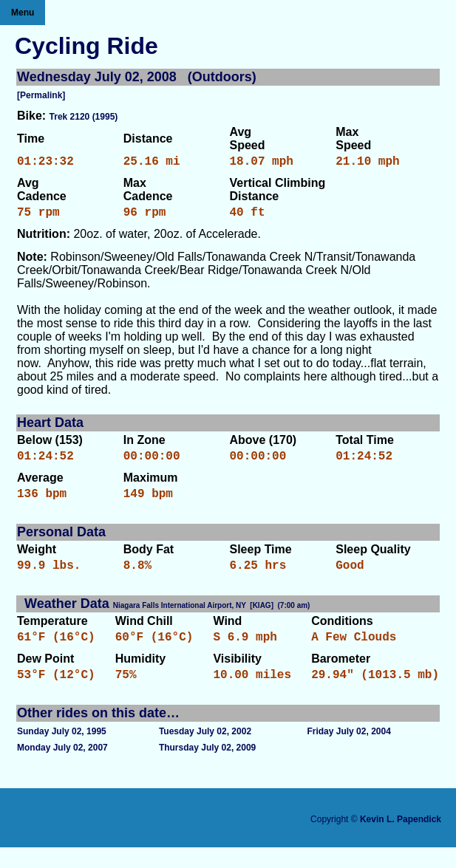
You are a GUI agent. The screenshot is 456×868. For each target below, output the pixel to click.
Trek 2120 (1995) (84, 117)
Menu (23, 13)
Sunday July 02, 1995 (62, 752)
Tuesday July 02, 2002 (205, 752)
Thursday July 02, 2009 (207, 768)
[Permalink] (41, 95)
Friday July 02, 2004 (348, 752)
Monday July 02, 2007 (62, 768)
